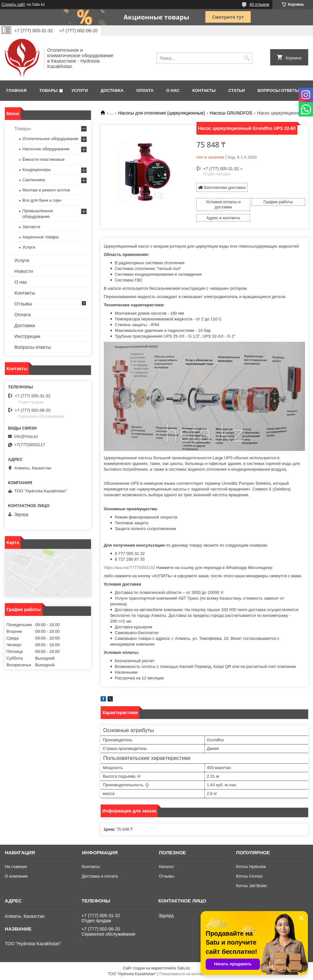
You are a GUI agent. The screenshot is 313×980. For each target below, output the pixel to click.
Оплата (145, 90)
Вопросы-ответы (279, 90)
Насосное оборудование (46, 149)
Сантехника (34, 180)
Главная (16, 90)
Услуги (80, 90)
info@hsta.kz (26, 436)
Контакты (204, 90)
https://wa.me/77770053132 (129, 568)
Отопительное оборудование (50, 139)
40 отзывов (259, 4)
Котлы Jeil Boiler (252, 886)
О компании (16, 876)
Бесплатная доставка (225, 187)
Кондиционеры (37, 170)
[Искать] (247, 58)
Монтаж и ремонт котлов (46, 190)
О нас (173, 90)
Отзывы (23, 304)
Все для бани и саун (42, 200)
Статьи (237, 90)
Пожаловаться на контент (182, 974)
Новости (24, 271)
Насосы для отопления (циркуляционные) (162, 113)
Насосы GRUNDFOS (231, 113)
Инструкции (27, 336)
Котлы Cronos (249, 876)
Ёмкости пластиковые (43, 159)
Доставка (112, 90)
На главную (16, 867)
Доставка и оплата (100, 876)
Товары (48, 90)
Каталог (167, 867)
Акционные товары (41, 237)
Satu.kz (184, 968)
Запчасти (31, 227)
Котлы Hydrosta (251, 867)
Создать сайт (13, 4)
